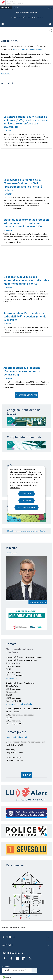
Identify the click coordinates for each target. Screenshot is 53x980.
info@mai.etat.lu (13, 678)
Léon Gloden (12, 553)
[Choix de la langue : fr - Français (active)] (50, 8)
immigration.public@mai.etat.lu (19, 704)
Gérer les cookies (26, 507)
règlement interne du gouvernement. (28, 49)
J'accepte (26, 494)
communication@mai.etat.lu (17, 737)
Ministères (16, 7)
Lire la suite (6, 74)
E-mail (6, 970)
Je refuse (26, 500)
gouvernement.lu (6, 7)
